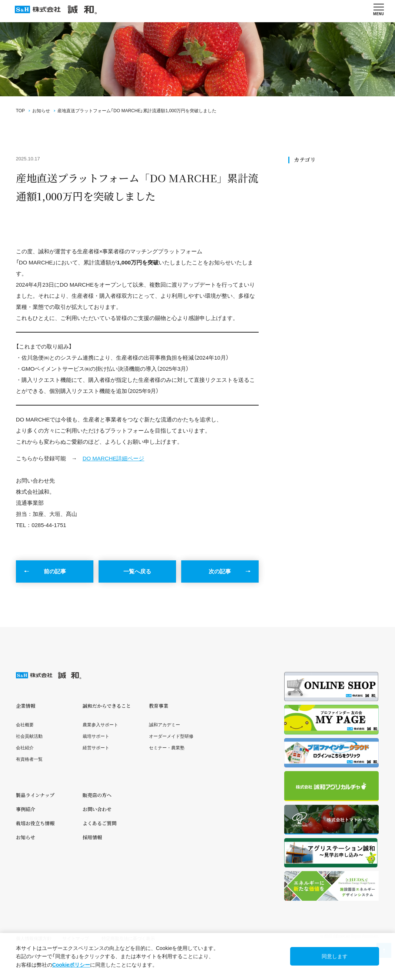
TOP (20, 111)
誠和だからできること (107, 706)
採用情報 (92, 837)
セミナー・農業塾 (167, 748)
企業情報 (26, 706)
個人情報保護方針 (34, 939)
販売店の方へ (97, 795)
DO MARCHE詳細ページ (114, 458)
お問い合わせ (97, 809)
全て (301, 179)
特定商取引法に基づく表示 (128, 939)
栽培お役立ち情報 (35, 823)
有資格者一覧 (29, 759)
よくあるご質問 (99, 823)
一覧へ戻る (137, 571)
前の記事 (55, 571)
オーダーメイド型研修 (171, 736)
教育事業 (159, 706)
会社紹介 (25, 748)
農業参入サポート (100, 725)
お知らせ (41, 111)
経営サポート (96, 748)
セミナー (305, 213)
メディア (305, 222)
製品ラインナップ (35, 795)
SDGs (302, 188)
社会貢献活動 (310, 196)
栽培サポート (96, 736)
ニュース (305, 205)
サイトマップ (76, 939)
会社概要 (25, 725)
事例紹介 (26, 809)
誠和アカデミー (165, 725)
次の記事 (220, 571)
